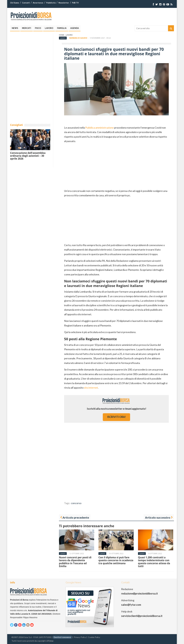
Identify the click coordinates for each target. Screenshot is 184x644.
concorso (76, 503)
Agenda (75, 28)
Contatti (26, 3)
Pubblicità (51, 3)
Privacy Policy (80, 637)
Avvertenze (38, 3)
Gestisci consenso (62, 637)
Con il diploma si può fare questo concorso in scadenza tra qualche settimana (116, 560)
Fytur (51, 641)
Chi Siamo (15, 3)
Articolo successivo (158, 517)
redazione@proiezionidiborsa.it (140, 593)
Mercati (27, 28)
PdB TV (75, 3)
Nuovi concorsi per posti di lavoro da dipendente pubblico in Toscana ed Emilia (75, 562)
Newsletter (64, 3)
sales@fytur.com (131, 605)
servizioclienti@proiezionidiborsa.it (142, 616)
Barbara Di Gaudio (78, 38)
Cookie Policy (94, 637)
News (15, 28)
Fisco (38, 28)
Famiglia (62, 28)
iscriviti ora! (116, 417)
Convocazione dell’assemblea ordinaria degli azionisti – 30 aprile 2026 (28, 156)
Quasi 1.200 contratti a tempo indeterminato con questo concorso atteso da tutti (154, 562)
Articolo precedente (76, 517)
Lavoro (49, 28)
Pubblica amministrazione (99, 128)
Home (62, 35)
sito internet (91, 388)
